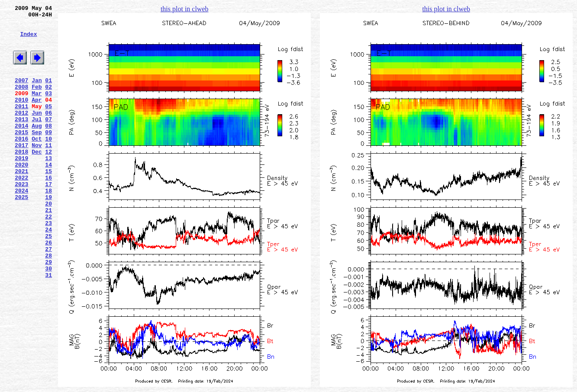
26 (48, 288)
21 (48, 249)
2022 (21, 210)
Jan (37, 93)
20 (48, 241)
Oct (37, 163)
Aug (37, 148)
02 (48, 101)
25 (48, 280)
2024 (21, 225)
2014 (21, 148)
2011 (21, 124)
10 (48, 163)
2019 (21, 186)
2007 (21, 93)
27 (48, 296)
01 (48, 93)
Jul (37, 140)
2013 (21, 140)
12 (48, 179)
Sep (37, 155)
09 (48, 155)
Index (28, 40)
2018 (21, 179)
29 (48, 311)
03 (48, 109)
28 (48, 303)
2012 (21, 132)
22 (48, 257)
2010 (21, 116)
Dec (37, 179)
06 (48, 132)
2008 (21, 101)
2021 (21, 202)
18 (48, 225)
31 (48, 327)
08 (48, 148)
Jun (37, 132)
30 (48, 319)
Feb (37, 101)
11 (48, 171)
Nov (37, 171)
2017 (21, 171)
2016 (21, 163)
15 (48, 202)
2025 (21, 233)
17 (48, 218)
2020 (21, 194)
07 (48, 140)
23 (48, 264)
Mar (37, 109)
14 (48, 194)
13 (48, 186)
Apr (37, 116)
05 (48, 124)
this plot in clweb (185, 9)
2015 (21, 155)
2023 (21, 218)
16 (48, 210)
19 (48, 233)
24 (48, 272)
